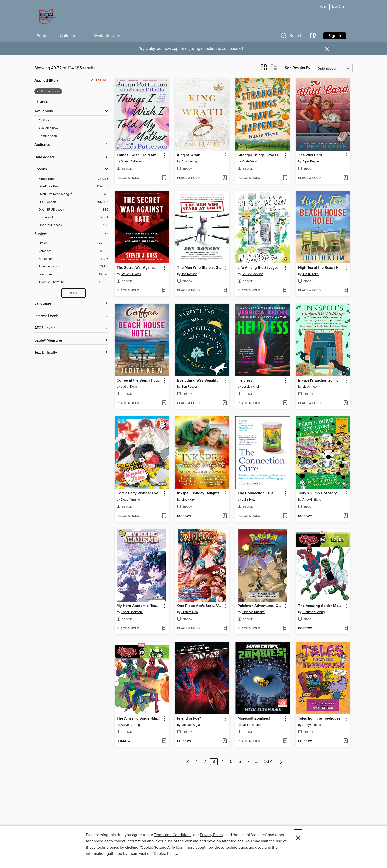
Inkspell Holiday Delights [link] (198, 493)
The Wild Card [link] (310, 155)
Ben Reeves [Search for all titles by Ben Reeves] (190, 387)
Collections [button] (73, 36)
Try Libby (147, 49)
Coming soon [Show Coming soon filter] (48, 136)
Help (323, 7)
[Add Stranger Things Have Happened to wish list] (285, 178)
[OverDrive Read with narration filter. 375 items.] (73, 194)
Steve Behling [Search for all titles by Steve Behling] (130, 725)
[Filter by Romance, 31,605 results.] (73, 251)
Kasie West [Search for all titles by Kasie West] (249, 161)
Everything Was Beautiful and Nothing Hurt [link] (200, 381)
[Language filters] (71, 304)
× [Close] (298, 838)
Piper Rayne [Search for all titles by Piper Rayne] (311, 161)
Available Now (106, 36)
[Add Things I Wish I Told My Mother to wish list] (164, 178)
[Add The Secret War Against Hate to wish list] (164, 291)
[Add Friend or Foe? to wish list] (224, 741)
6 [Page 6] (240, 762)
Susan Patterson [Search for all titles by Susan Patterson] (132, 161)
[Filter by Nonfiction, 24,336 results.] (73, 259)
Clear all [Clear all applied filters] (100, 81)
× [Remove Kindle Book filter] (38, 91)
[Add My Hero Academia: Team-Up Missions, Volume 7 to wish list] (164, 629)
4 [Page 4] (223, 762)
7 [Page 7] (248, 762)
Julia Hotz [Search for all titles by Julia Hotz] (249, 500)
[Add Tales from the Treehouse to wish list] (345, 741)
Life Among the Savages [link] (258, 268)
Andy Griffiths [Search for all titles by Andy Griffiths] (312, 500)
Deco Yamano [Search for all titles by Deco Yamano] (130, 500)
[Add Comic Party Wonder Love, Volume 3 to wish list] (164, 516)
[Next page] (281, 762)
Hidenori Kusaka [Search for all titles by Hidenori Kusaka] (253, 612)
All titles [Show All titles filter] (44, 121)
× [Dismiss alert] (327, 49)
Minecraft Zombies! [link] (254, 719)
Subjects (45, 36)
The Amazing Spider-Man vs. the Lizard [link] (321, 606)
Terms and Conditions (173, 835)
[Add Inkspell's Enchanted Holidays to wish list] (345, 403)
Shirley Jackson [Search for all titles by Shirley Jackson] (253, 274)
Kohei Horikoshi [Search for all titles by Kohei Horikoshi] (132, 612)
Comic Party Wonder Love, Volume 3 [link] (139, 493)
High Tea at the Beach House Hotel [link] (321, 268)
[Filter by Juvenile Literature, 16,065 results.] (73, 282)
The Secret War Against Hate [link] (139, 268)
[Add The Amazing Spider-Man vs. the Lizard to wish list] (345, 629)
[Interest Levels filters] (71, 316)
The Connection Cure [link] (256, 493)
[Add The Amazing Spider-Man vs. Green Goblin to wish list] (164, 741)
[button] (291, 37)
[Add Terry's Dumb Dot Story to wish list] (345, 516)
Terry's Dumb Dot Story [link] (318, 493)
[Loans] (313, 37)
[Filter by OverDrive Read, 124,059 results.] (73, 187)
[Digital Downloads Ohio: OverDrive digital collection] (47, 17)
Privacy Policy (212, 835)
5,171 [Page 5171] (268, 762)
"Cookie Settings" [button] (154, 848)
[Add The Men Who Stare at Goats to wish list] (224, 291)
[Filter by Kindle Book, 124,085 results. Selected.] (73, 179)
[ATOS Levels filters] (71, 328)
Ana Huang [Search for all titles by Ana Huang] (189, 161)
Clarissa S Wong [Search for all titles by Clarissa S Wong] (313, 612)
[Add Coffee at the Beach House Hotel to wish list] (164, 403)
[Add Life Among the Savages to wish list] (285, 291)
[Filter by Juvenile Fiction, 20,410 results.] (73, 267)
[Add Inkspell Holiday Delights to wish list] (224, 516)
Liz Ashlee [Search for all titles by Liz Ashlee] (310, 387)
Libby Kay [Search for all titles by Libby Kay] (188, 500)
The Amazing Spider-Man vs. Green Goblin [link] (139, 719)
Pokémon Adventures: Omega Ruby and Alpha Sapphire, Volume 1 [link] (260, 606)
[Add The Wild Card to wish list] (345, 178)
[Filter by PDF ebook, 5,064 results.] (73, 217)
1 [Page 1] (197, 762)
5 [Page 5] (231, 762)
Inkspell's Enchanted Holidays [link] (321, 381)
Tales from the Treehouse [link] (319, 719)
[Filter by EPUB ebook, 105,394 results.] (73, 202)
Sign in (335, 36)
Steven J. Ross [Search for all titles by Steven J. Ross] (131, 274)
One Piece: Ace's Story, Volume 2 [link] (200, 606)
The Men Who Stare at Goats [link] (200, 268)
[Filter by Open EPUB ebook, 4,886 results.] (73, 210)
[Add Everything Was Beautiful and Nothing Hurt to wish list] (224, 403)
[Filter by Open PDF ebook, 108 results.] (73, 225)
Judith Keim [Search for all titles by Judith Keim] (310, 274)
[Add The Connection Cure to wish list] (285, 516)
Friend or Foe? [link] (189, 719)
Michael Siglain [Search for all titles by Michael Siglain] (192, 725)
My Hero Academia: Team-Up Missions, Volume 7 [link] (139, 606)
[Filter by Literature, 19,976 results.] (73, 274)
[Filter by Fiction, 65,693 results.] (73, 243)
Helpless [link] (245, 381)
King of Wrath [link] (189, 155)
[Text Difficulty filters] (71, 353)
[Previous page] (188, 762)
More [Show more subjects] (74, 293)
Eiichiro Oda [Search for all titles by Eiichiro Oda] (190, 612)
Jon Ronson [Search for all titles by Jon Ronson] (189, 274)
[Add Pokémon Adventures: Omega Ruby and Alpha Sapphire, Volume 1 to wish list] (285, 629)
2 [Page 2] (205, 762)
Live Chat (339, 7)
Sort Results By (298, 68)
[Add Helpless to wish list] (285, 403)
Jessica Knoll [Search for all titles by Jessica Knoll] (251, 387)
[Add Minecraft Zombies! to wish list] (285, 741)
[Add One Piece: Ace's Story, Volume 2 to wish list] (224, 629)
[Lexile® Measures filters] (71, 341)
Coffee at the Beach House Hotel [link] (139, 381)
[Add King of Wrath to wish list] (224, 178)
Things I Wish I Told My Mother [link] (139, 155)
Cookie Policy (165, 854)
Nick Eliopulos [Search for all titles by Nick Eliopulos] (252, 725)
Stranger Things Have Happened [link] (260, 155)
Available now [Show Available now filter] (48, 128)
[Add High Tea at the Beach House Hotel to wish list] (345, 291)
